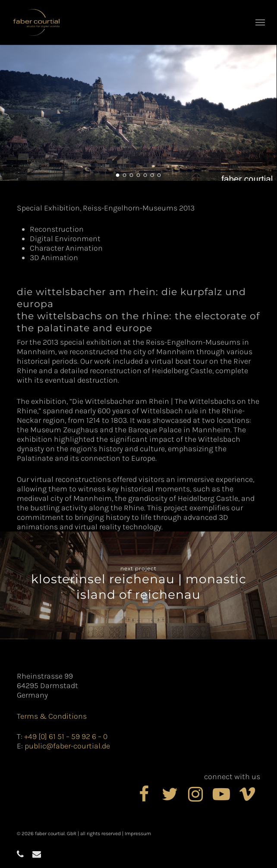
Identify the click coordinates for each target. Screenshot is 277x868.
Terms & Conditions (52, 716)
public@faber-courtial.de (67, 746)
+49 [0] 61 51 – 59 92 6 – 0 (66, 736)
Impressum (138, 833)
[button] (260, 22)
